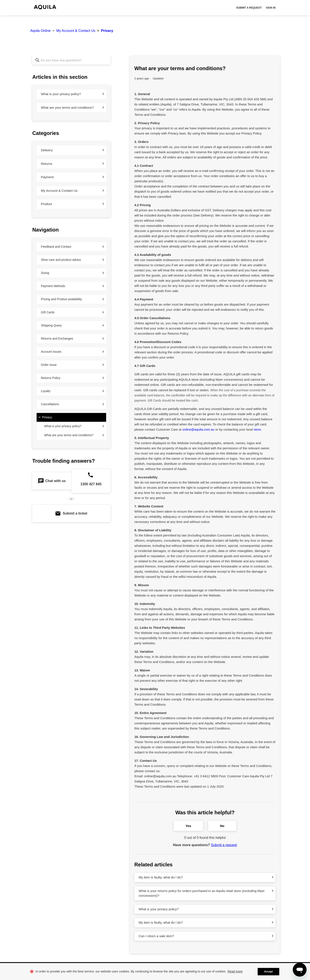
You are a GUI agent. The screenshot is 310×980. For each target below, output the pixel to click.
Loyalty (46, 391)
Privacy (107, 31)
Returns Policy (51, 378)
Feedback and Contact (56, 247)
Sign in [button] (271, 8)
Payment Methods (53, 286)
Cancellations (50, 404)
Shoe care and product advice (61, 260)
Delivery (47, 150)
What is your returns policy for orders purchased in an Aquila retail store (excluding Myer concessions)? (202, 893)
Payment (47, 177)
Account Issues (51, 352)
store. (258, 429)
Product (46, 204)
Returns (47, 164)
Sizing (45, 273)
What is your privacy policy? (61, 94)
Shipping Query (51, 325)
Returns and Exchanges (57, 339)
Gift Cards (48, 312)
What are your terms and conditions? (67, 107)
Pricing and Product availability (61, 299)
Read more (235, 971)
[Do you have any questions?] (71, 60)
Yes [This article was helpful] (188, 826)
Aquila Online (40, 31)
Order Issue (49, 365)
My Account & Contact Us (76, 31)
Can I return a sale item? (156, 936)
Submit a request (249, 8)
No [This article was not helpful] (222, 826)
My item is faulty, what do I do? (161, 877)
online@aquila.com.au (198, 429)
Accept (268, 972)
